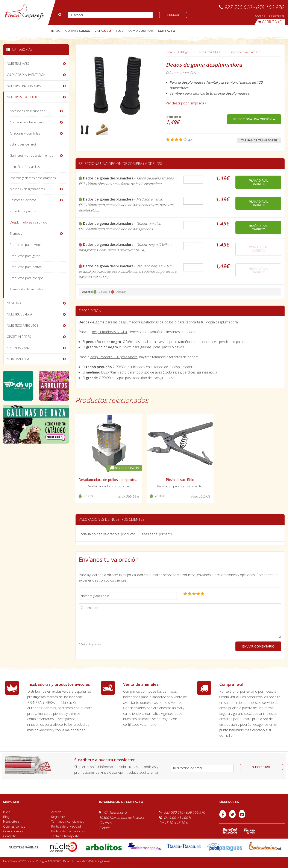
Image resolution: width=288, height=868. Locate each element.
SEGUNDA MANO (19, 348)
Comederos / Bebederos (27, 122)
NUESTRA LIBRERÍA (19, 314)
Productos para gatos (25, 256)
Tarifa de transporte (65, 836)
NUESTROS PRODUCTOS (209, 52)
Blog (6, 817)
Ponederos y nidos (23, 211)
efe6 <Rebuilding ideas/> (96, 861)
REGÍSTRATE (277, 16)
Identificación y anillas (25, 167)
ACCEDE (260, 16)
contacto (167, 31)
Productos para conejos (27, 278)
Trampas (16, 233)
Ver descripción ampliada (186, 103)
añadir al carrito (258, 182)
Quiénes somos (14, 826)
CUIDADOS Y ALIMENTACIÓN (26, 75)
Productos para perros (26, 267)
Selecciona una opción (254, 119)
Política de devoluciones (68, 831)
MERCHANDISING (19, 359)
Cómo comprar (14, 831)
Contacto (10, 836)
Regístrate (58, 817)
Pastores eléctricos (23, 200)
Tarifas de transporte (259, 140)
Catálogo (183, 52)
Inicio (56, 31)
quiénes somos (78, 31)
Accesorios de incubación (28, 111)
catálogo (103, 31)
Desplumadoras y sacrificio (245, 52)
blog (120, 31)
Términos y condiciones (68, 821)
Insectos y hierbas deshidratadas (33, 178)
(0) (270, 22)
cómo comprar (141, 31)
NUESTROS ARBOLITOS (23, 325)
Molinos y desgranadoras (27, 189)
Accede (56, 812)
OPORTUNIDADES (19, 337)
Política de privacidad (66, 826)
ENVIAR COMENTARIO (258, 646)
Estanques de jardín (24, 144)
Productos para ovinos (26, 245)
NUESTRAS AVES (18, 64)
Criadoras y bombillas (25, 133)
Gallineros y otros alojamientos (31, 155)
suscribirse (261, 767)
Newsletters (11, 821)
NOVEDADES (16, 303)
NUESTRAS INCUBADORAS (25, 86)
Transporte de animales (26, 289)
